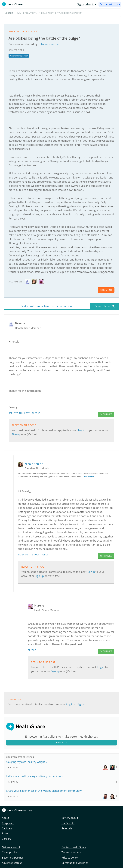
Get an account (11, 847)
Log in (82, 430)
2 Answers (12, 767)
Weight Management (19, 56)
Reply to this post (19, 413)
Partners (7, 828)
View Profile (89, 477)
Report (36, 413)
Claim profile (9, 852)
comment (106, 290)
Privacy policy (70, 858)
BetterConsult (70, 818)
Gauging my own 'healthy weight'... (27, 762)
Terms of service (71, 852)
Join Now (62, 743)
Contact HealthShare (74, 847)
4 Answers (12, 782)
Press (5, 833)
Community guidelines (75, 863)
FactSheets (68, 823)
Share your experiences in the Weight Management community (44, 791)
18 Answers (13, 796)
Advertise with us (12, 863)
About (6, 818)
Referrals (67, 828)
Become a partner (13, 858)
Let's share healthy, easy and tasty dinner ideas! (35, 776)
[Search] (61, 13)
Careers (7, 839)
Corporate (8, 823)
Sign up (16, 434)
